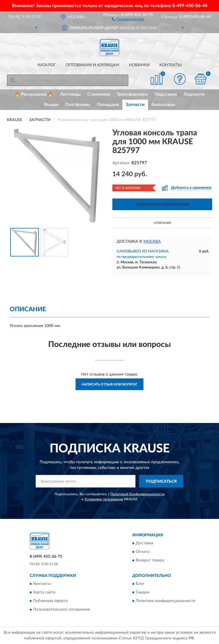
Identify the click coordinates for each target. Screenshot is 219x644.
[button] (128, 19)
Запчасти (135, 105)
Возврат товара (150, 561)
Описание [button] (162, 223)
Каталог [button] (47, 65)
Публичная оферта (50, 601)
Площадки (108, 105)
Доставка (144, 543)
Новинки (139, 65)
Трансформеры (132, 94)
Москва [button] (152, 242)
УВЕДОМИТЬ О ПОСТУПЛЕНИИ (162, 204)
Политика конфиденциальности (166, 601)
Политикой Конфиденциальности (137, 494)
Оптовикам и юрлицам (92, 65)
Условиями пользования (104, 499)
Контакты (171, 65)
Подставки (166, 94)
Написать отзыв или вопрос (109, 384)
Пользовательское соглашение (62, 610)
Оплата (143, 552)
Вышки (51, 105)
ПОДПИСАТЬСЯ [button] (161, 482)
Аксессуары (163, 105)
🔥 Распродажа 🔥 (34, 94)
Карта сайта (44, 593)
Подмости (194, 94)
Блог (140, 584)
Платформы (78, 105)
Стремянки (99, 94)
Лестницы (70, 94)
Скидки (143, 593)
